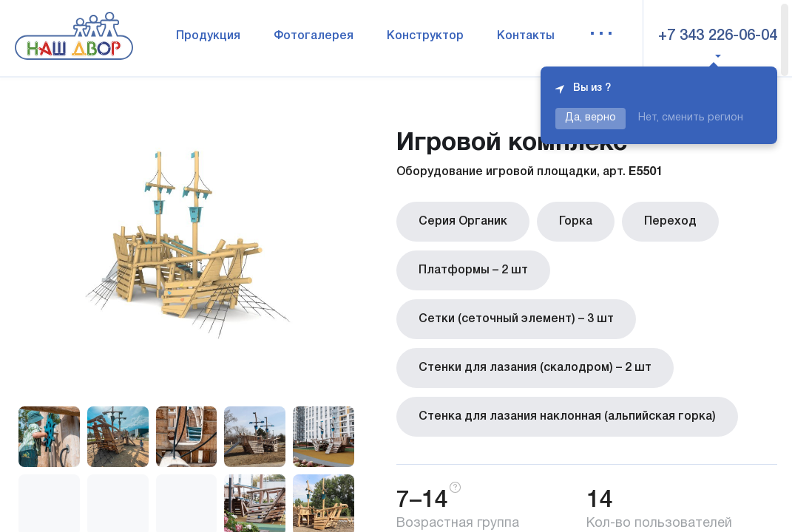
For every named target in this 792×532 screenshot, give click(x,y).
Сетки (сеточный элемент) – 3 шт (516, 319)
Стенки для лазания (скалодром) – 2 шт (535, 368)
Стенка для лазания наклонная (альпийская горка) (567, 417)
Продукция (208, 36)
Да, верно (590, 118)
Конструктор (425, 36)
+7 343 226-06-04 (718, 36)
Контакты (526, 36)
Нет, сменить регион (691, 118)
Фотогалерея (314, 36)
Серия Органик (463, 222)
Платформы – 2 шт (473, 270)
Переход (670, 222)
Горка (576, 222)
